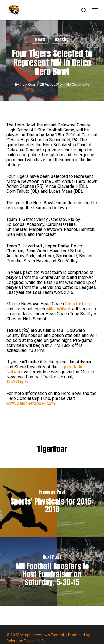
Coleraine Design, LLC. (26, 641)
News (40, 39)
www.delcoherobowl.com (31, 403)
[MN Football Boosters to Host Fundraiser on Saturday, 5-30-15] (52, 572)
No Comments (78, 84)
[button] (95, 10)
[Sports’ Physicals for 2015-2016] (52, 503)
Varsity (62, 39)
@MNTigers (18, 382)
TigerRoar (27, 84)
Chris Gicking (78, 304)
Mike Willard (58, 309)
